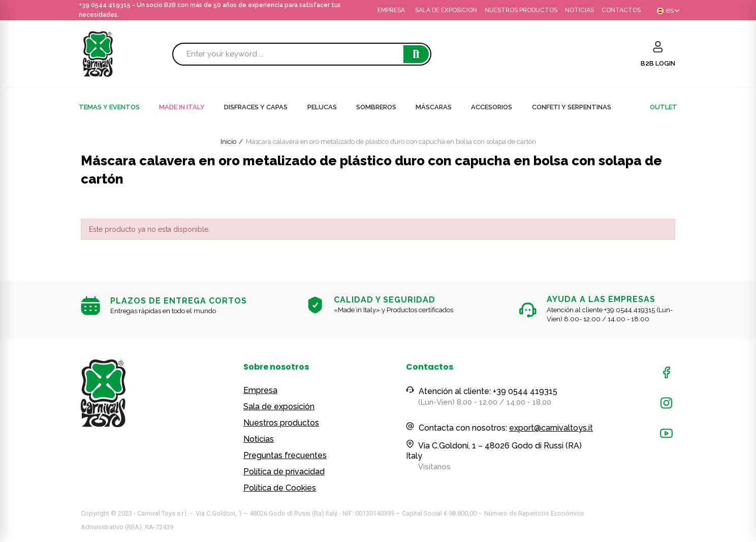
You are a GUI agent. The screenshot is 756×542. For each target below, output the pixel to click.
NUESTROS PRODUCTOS (521, 10)
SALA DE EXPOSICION (446, 10)
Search (416, 54)
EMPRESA (391, 10)
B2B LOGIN (658, 63)
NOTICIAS (579, 10)
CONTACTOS (621, 10)
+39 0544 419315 (105, 5)
